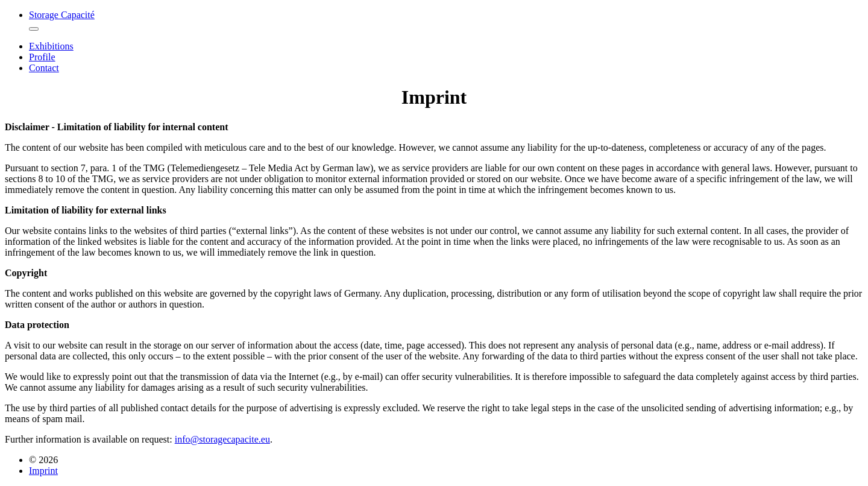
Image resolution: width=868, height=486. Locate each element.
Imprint (43, 471)
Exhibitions (51, 46)
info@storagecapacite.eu (222, 439)
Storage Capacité (62, 15)
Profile (42, 57)
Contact (44, 68)
